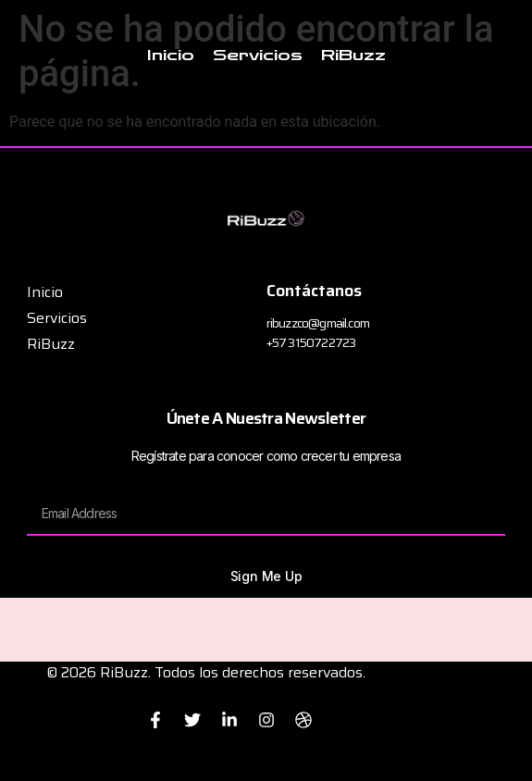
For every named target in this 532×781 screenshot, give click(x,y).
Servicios (258, 55)
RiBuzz (353, 55)
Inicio (171, 55)
